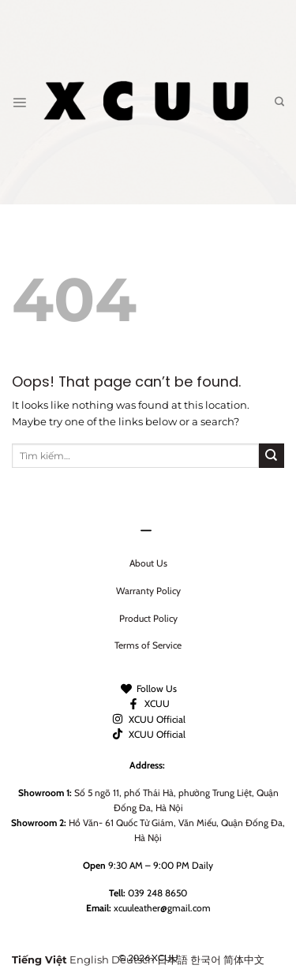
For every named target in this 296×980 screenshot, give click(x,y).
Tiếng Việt (39, 960)
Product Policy (148, 618)
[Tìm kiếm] (279, 102)
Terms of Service (148, 645)
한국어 (206, 960)
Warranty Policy (148, 591)
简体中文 (244, 960)
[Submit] (272, 456)
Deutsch (133, 960)
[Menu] (19, 102)
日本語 (172, 960)
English (89, 960)
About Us (148, 563)
